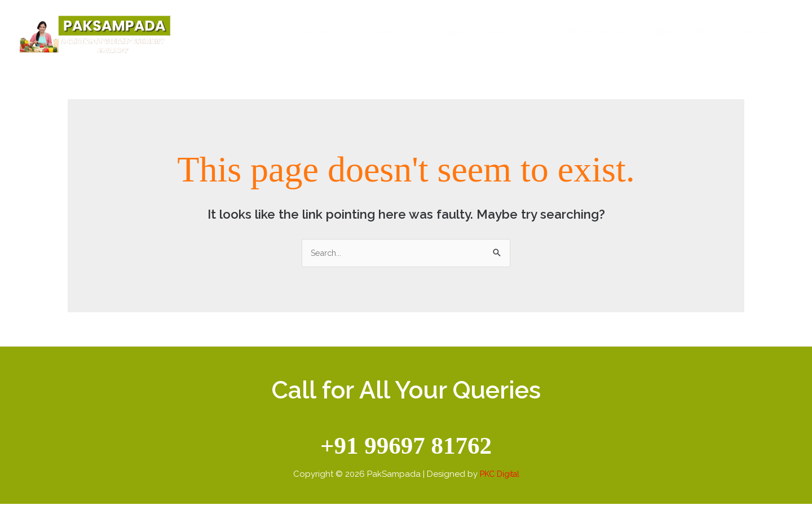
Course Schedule (480, 32)
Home (324, 32)
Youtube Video (592, 32)
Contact (755, 32)
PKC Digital (499, 475)
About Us (681, 32)
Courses (385, 32)
